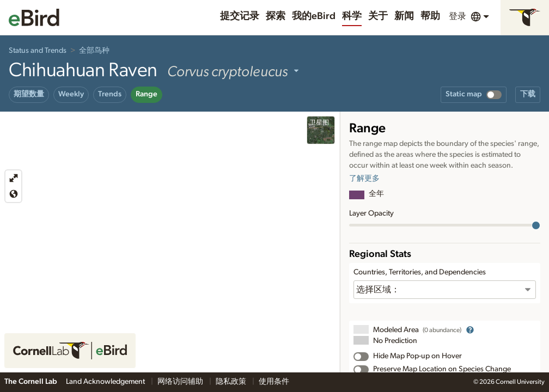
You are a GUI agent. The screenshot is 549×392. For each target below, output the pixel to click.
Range (147, 94)
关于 (378, 16)
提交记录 (240, 16)
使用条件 (274, 382)
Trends (110, 94)
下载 (528, 94)
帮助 (430, 16)
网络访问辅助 (181, 382)
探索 (276, 16)
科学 (352, 16)
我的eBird (314, 16)
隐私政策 (232, 382)
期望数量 (29, 94)
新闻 (404, 16)
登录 (457, 16)
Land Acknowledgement (106, 382)
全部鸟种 (94, 51)
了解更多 (364, 179)
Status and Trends (38, 51)
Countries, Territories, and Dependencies (420, 272)
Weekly (71, 94)
